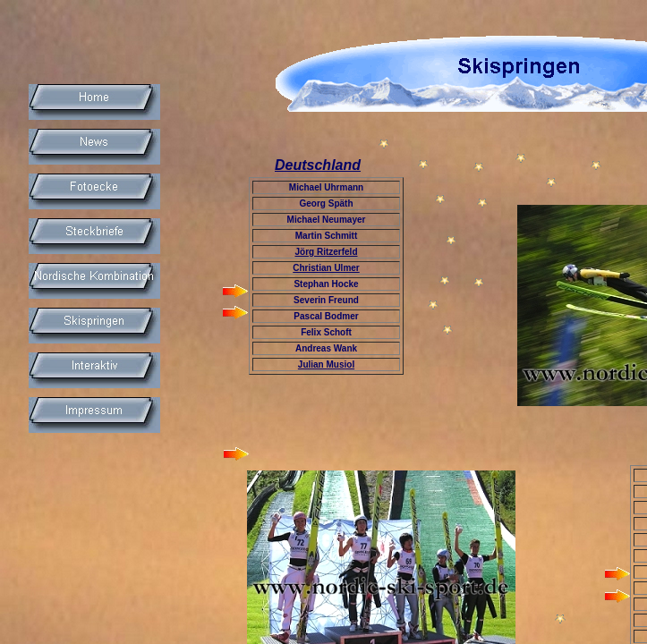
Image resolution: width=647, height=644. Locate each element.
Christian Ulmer (326, 268)
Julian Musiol (326, 364)
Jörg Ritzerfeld (326, 252)
